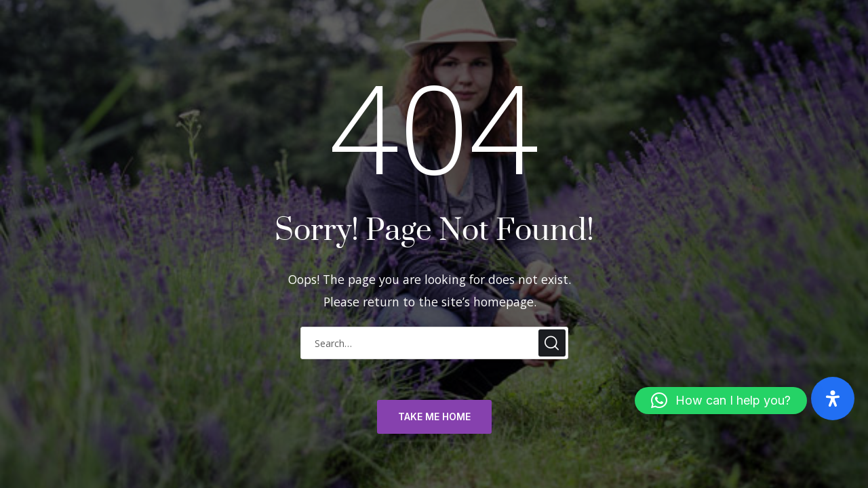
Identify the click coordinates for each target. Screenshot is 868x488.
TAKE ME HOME (434, 417)
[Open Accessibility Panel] (833, 399)
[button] (721, 401)
